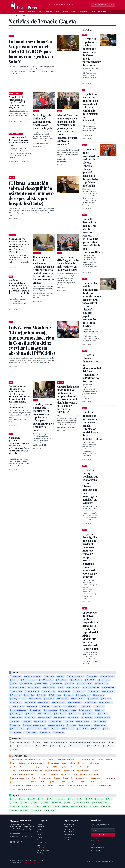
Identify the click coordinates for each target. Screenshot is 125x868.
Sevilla (40, 12)
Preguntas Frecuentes (98, 847)
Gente (57, 12)
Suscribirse (103, 835)
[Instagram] (18, 842)
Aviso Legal (68, 837)
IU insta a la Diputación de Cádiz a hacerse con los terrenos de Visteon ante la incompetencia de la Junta (92, 52)
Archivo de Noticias (43, 850)
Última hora (31, 12)
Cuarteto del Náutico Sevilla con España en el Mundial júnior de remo (19, 141)
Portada (22, 12)
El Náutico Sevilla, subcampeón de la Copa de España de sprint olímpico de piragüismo (17, 102)
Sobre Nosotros (69, 824)
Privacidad (91, 861)
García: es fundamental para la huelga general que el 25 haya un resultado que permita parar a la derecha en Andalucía (19, 287)
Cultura (92, 12)
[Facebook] (11, 842)
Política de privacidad (104, 841)
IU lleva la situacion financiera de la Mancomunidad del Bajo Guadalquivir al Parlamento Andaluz (92, 368)
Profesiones (102, 12)
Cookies (98, 861)
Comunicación (82, 12)
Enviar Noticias (95, 850)
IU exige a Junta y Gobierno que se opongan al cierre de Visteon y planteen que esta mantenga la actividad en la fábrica (90, 486)
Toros (73, 12)
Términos (105, 861)
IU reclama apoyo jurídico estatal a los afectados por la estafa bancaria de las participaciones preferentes (19, 245)
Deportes (65, 12)
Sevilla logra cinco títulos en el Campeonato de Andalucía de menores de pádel (44, 122)
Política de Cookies (70, 832)
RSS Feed (40, 853)
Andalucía (49, 12)
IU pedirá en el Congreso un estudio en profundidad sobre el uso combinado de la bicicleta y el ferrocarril (90, 107)
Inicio (10, 15)
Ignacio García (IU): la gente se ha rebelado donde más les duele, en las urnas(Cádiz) (68, 263)
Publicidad (94, 845)
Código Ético (68, 827)
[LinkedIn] (21, 842)
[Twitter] (14, 842)
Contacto (67, 840)
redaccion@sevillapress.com (31, 863)
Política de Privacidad (71, 829)
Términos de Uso (69, 835)
